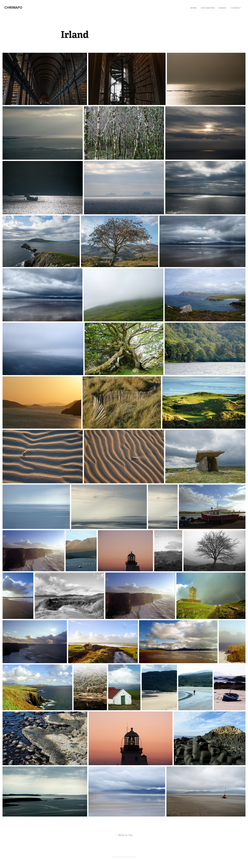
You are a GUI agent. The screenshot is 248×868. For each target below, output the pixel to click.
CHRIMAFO (13, 7)
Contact (235, 8)
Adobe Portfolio (129, 857)
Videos (222, 8)
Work (194, 8)
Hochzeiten (208, 8)
